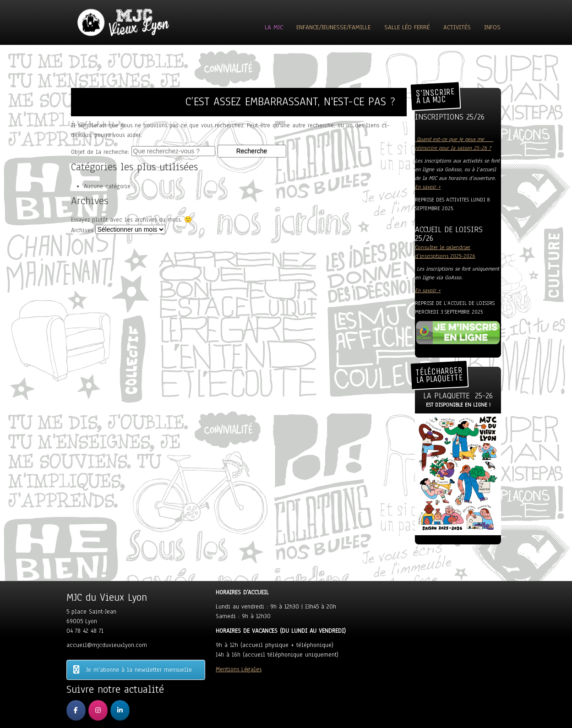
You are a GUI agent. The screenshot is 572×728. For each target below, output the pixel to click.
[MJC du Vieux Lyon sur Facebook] (76, 710)
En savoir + (428, 187)
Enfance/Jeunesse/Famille (333, 27)
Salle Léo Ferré (407, 27)
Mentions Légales (239, 669)
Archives (82, 230)
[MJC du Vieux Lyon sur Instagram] (98, 710)
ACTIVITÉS (457, 27)
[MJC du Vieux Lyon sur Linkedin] (120, 710)
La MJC (274, 27)
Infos (492, 27)
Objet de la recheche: (100, 152)
